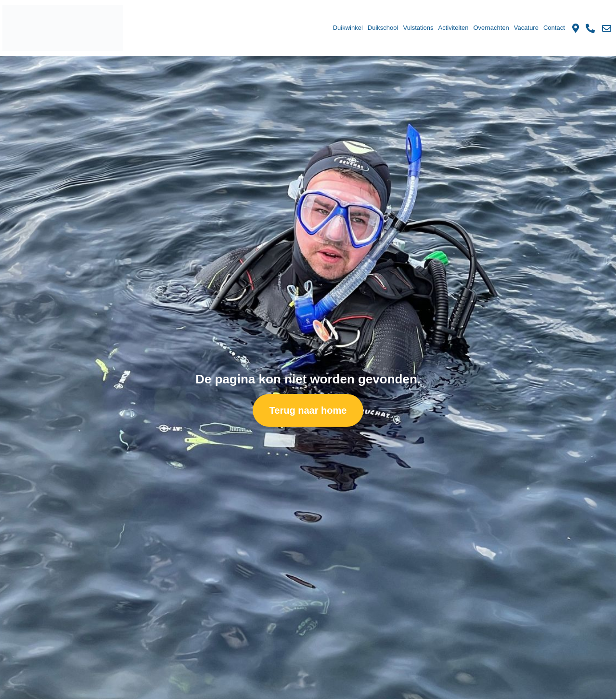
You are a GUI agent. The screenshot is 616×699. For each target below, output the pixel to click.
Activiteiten (454, 28)
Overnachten (491, 28)
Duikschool (383, 28)
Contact (554, 28)
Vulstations (418, 28)
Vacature (526, 28)
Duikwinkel (348, 28)
